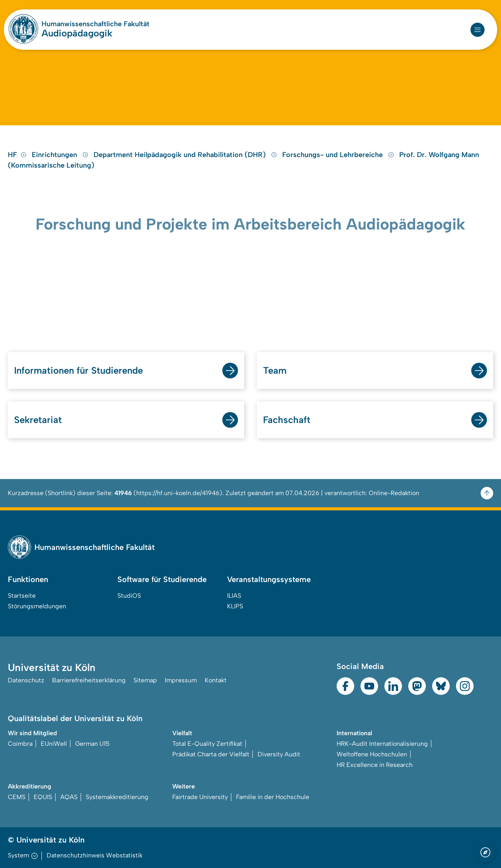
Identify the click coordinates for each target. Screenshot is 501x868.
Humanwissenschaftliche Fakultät (96, 24)
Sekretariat (38, 420)
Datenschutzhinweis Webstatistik (95, 855)
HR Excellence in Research (375, 765)
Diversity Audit (279, 754)
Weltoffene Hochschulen (372, 754)
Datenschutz (26, 680)
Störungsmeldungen (37, 606)
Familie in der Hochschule (273, 797)
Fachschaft (287, 420)
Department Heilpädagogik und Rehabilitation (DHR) (186, 155)
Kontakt (216, 680)
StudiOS (129, 596)
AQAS (69, 797)
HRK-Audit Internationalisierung (382, 744)
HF (17, 155)
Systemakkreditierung (117, 797)
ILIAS (234, 596)
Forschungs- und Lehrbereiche (339, 155)
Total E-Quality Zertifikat (207, 744)
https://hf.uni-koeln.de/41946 (178, 493)
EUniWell (54, 744)
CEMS (17, 797)
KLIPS (235, 606)
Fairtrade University (200, 797)
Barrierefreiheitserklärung (89, 680)
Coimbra (20, 744)
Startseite (22, 596)
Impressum (181, 680)
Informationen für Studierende (78, 370)
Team (275, 370)
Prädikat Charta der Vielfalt (211, 754)
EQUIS (43, 797)
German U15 (92, 744)
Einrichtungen (61, 155)
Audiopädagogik (77, 33)
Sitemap (145, 680)
